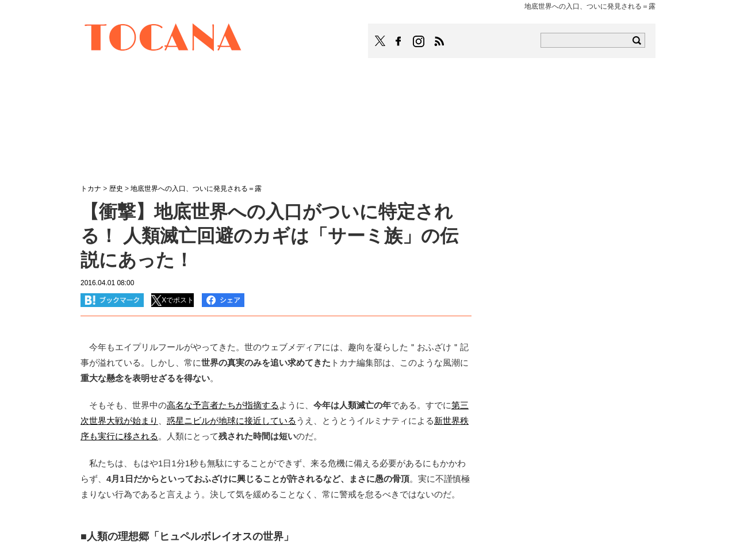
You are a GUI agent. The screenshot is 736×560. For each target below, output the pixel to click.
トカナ (91, 189)
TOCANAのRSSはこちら (439, 41)
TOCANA (163, 39)
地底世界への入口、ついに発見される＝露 (196, 189)
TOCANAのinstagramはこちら (419, 41)
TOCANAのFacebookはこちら (398, 41)
